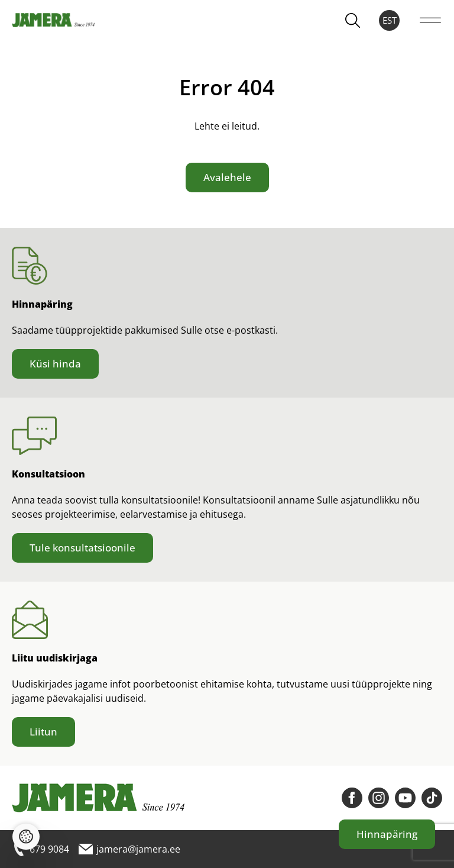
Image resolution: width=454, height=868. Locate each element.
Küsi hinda (55, 364)
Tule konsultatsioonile (82, 548)
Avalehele (227, 177)
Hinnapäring (387, 834)
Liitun (43, 732)
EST (390, 20)
